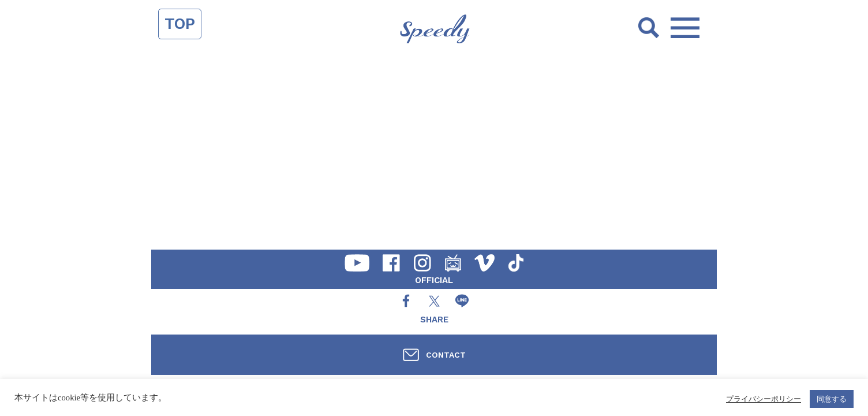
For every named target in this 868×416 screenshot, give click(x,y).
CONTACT (446, 355)
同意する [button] (832, 399)
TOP (180, 24)
